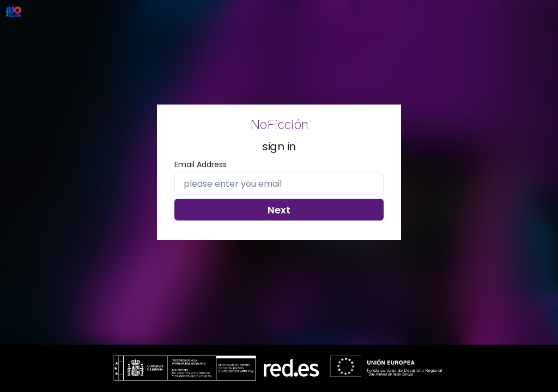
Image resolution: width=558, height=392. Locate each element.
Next (279, 210)
